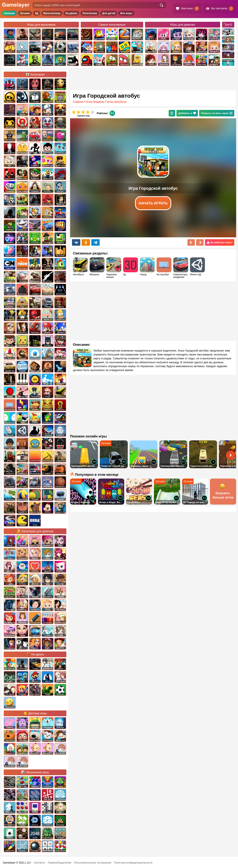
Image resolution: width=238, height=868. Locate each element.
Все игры (126, 13)
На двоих (71, 13)
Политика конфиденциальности (133, 863)
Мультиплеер (52, 13)
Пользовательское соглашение (93, 863)
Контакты (39, 863)
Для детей (109, 13)
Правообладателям (59, 863)
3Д (37, 13)
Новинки (9, 13)
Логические (90, 13)
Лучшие (25, 13)
